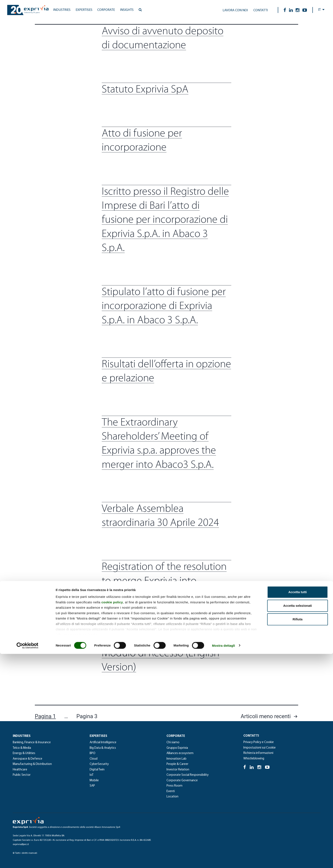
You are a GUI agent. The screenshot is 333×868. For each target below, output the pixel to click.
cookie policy (112, 816)
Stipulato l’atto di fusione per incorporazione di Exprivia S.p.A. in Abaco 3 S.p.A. (164, 306)
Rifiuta (298, 833)
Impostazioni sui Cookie (260, 748)
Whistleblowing (254, 759)
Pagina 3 (87, 716)
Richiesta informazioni (258, 753)
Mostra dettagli (223, 860)
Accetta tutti (298, 806)
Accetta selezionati (297, 820)
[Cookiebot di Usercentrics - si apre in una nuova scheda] (28, 860)
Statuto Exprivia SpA (145, 90)
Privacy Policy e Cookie (259, 742)
